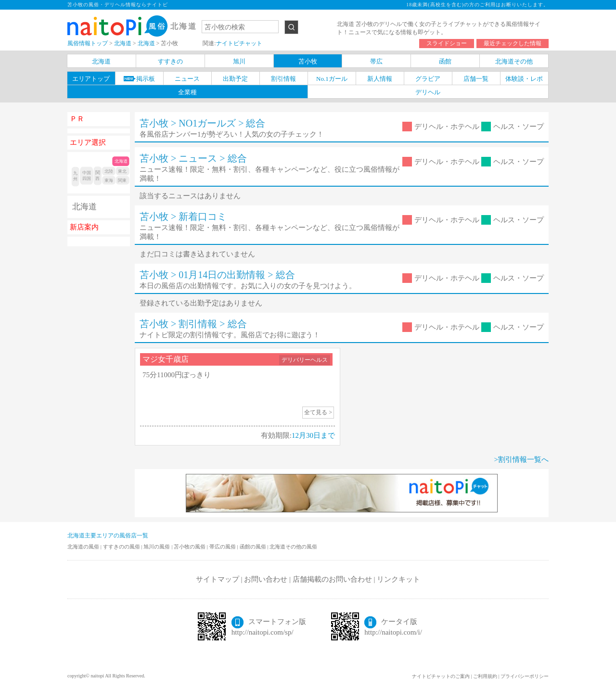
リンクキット (398, 579)
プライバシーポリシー (525, 676)
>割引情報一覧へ (521, 459)
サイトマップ (218, 579)
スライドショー (447, 43)
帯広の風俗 (223, 547)
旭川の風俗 (157, 547)
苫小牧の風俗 (190, 547)
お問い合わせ (266, 579)
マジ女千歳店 (166, 359)
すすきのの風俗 (122, 547)
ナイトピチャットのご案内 (441, 676)
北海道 (84, 207)
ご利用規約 (485, 676)
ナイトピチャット (239, 43)
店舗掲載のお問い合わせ (332, 579)
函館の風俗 (254, 547)
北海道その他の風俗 (293, 547)
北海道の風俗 (84, 547)
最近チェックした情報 (513, 43)
